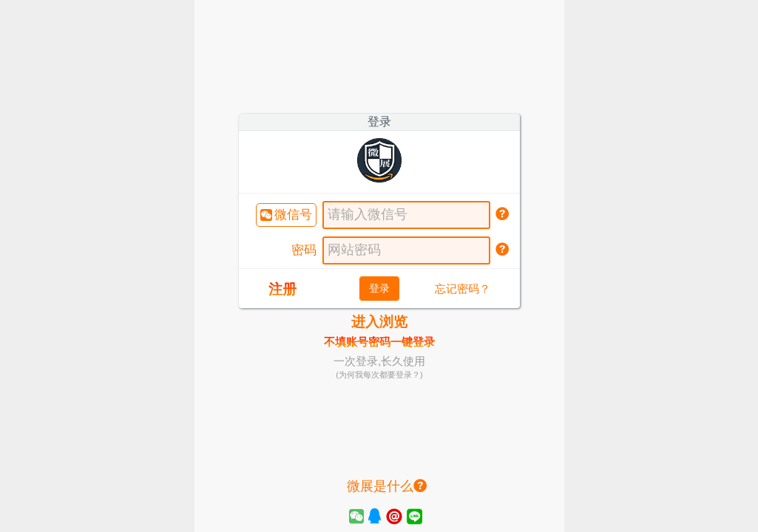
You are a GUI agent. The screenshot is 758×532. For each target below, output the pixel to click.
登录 (379, 288)
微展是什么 (387, 486)
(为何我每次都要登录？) (379, 375)
